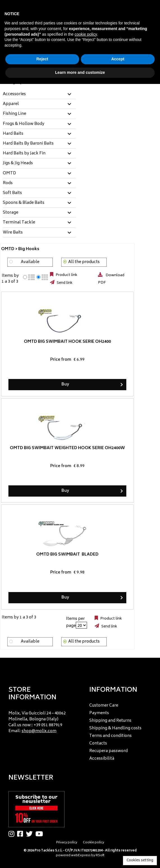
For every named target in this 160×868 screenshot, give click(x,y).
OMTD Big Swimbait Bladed (67, 555)
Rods (8, 183)
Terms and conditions (110, 736)
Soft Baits (12, 193)
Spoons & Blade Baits (24, 203)
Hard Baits (13, 134)
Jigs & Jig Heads (18, 163)
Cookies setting (140, 861)
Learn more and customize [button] (80, 72)
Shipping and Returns (110, 721)
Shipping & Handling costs (115, 728)
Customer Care (104, 706)
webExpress (81, 856)
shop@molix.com (39, 731)
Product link (66, 275)
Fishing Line (14, 114)
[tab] (39, 94)
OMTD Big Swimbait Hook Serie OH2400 (67, 342)
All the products (84, 262)
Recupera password (108, 751)
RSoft (100, 856)
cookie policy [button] (86, 34)
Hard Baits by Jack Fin (24, 154)
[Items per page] (81, 625)
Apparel (11, 104)
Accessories (14, 94)
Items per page (75, 622)
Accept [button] (118, 59)
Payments (99, 713)
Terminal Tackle (19, 223)
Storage (11, 213)
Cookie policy (93, 843)
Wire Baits (13, 233)
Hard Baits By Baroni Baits (28, 144)
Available (30, 262)
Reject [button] (42, 59)
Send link (64, 283)
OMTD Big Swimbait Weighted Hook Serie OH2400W (67, 448)
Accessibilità (102, 759)
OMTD (9, 173)
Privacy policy (67, 843)
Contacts (98, 743)
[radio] (25, 277)
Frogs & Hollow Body (24, 124)
